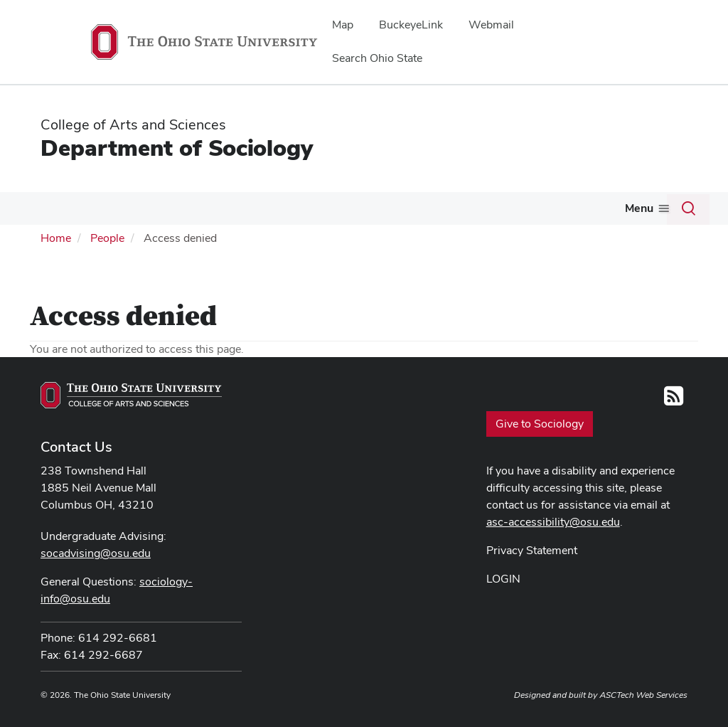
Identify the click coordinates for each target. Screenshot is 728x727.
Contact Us (76, 445)
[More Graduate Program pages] (413, 212)
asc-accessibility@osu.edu (553, 520)
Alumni (519, 208)
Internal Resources (616, 208)
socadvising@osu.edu (96, 552)
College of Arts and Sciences (133, 124)
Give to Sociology (540, 421)
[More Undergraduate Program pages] (289, 212)
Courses (460, 208)
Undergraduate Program (222, 208)
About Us (51, 208)
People (124, 208)
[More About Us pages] (81, 212)
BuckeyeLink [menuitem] (411, 25)
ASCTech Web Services (643, 694)
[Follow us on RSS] (674, 398)
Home (56, 237)
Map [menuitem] (343, 25)
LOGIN (503, 577)
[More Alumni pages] (543, 212)
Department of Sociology (177, 148)
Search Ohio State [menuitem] (377, 58)
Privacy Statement (532, 549)
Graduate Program (361, 208)
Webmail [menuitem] (491, 25)
